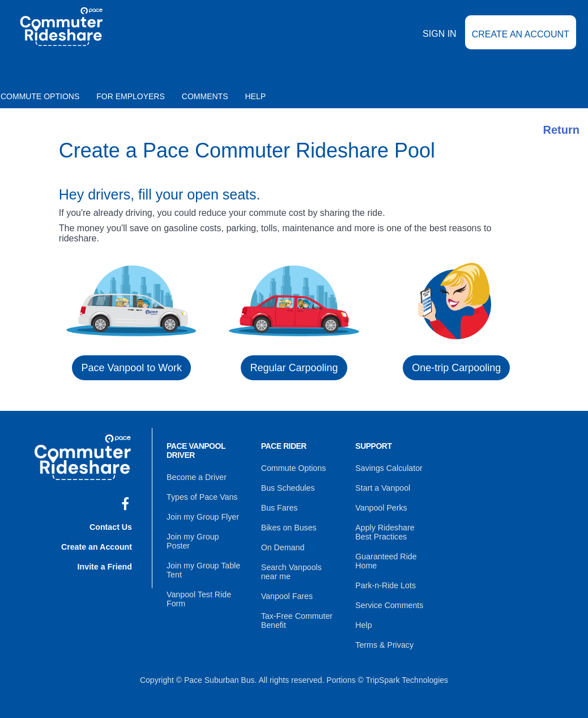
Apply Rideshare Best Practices (393, 530)
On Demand (282, 545)
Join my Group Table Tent (203, 559)
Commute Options (293, 468)
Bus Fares (279, 507)
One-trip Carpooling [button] (456, 368)
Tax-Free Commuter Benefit (296, 617)
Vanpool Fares (287, 593)
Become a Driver (196, 477)
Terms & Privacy (384, 640)
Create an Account (521, 42)
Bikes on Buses (289, 526)
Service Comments (389, 602)
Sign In (440, 41)
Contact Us (111, 526)
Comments (205, 96)
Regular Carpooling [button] (294, 368)
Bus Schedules (287, 487)
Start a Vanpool (382, 487)
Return (561, 130)
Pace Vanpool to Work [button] (131, 368)
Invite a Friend (105, 564)
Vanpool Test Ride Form (198, 587)
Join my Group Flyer (202, 516)
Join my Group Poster (205, 535)
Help (256, 96)
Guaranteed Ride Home (385, 559)
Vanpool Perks (381, 507)
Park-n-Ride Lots (385, 583)
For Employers (131, 96)
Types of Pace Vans (201, 496)
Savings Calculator (388, 468)
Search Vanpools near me (291, 569)
